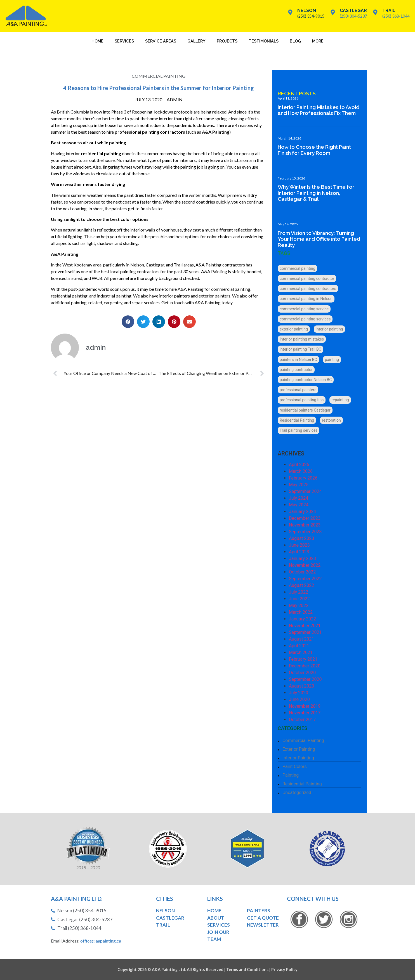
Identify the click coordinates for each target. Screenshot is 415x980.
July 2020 (299, 693)
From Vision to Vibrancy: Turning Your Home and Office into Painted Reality (320, 239)
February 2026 (304, 478)
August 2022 (302, 585)
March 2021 (302, 652)
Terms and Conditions (247, 970)
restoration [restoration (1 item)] (332, 420)
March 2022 (302, 612)
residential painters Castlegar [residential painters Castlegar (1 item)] (306, 410)
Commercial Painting (156, 76)
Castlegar (353, 10)
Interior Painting (299, 758)
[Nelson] (290, 12)
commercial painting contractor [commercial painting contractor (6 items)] (308, 278)
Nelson (307, 10)
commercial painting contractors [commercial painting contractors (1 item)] (309, 289)
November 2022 (306, 565)
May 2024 (300, 505)
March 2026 (302, 471)
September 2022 (306, 579)
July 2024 (299, 498)
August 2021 (302, 639)
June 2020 (300, 699)
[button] (126, 322)
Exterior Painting (300, 749)
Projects (227, 41)
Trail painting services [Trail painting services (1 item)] (300, 430)
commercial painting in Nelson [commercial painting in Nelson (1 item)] (307, 299)
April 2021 (300, 646)
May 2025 (300, 485)
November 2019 (306, 706)
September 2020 (306, 679)
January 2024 (303, 512)
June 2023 (300, 545)
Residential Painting (303, 784)
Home (97, 41)
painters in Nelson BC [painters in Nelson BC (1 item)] (299, 360)
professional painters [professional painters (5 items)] (299, 390)
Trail (389, 10)
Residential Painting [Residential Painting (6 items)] (298, 420)
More (318, 41)
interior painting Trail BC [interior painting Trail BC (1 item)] (301, 349)
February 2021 (304, 659)
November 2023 (306, 525)
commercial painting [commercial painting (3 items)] (298, 268)
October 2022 (303, 572)
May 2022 (300, 605)
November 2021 (306, 626)
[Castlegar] (333, 12)
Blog (295, 41)
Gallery (196, 41)
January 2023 (303, 559)
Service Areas (161, 41)
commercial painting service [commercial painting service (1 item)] (305, 309)
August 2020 (302, 686)
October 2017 (303, 720)
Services (124, 41)
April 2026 (300, 465)
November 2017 (306, 713)
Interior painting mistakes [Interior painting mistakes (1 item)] (303, 339)
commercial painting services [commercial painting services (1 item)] (306, 319)
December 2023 (306, 518)
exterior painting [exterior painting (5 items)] (295, 329)
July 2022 (299, 592)
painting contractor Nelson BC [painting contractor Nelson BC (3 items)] (306, 380)
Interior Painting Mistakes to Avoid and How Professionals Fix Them (319, 110)
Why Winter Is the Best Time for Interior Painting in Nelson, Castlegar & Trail (317, 193)
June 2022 (300, 599)
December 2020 (306, 666)
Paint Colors (295, 767)
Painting (291, 775)
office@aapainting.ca (101, 941)
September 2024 (306, 491)
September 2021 (306, 632)
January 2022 (303, 619)
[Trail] (375, 12)
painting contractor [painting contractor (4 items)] (297, 370)
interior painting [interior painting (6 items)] (330, 329)
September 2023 (306, 532)
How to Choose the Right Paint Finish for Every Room (315, 150)
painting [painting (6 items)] (333, 360)
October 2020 (303, 673)
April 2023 (300, 552)
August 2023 (302, 538)
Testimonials (264, 41)
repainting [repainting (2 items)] (341, 400)
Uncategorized (298, 793)
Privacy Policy (284, 970)
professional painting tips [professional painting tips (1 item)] (302, 400)
